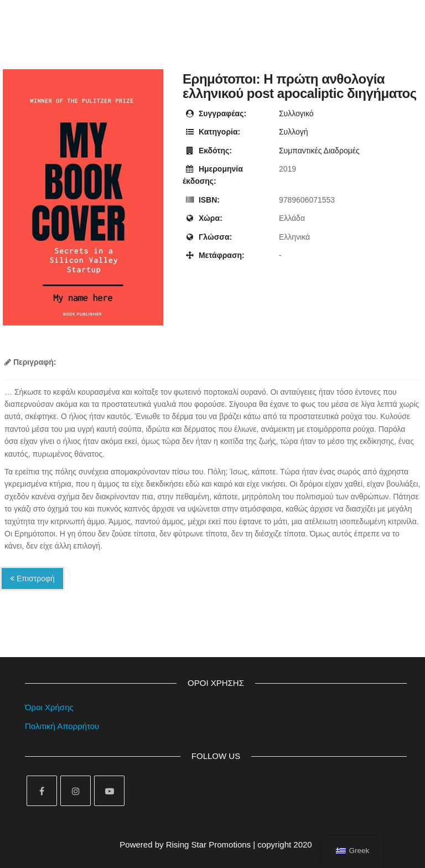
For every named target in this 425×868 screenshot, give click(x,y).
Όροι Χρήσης (49, 707)
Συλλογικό (296, 113)
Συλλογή (294, 132)
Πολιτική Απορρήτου (62, 726)
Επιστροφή (32, 578)
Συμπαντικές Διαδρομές (319, 151)
